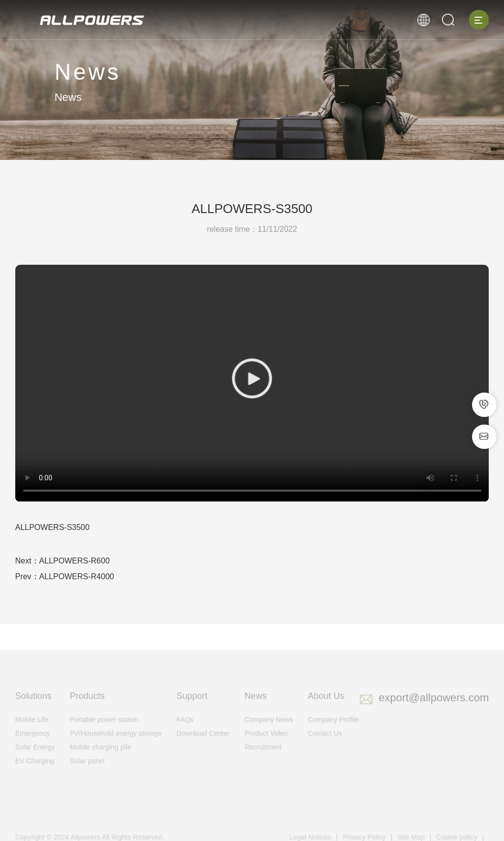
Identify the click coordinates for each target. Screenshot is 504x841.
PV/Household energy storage (116, 744)
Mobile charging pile (101, 757)
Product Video (266, 744)
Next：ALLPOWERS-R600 (63, 561)
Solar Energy (35, 757)
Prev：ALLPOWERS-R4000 (65, 576)
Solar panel (87, 771)
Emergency (33, 744)
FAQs (185, 730)
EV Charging (35, 771)
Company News (269, 730)
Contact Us (325, 744)
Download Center (203, 744)
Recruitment (263, 757)
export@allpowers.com (434, 708)
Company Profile (333, 730)
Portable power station (104, 730)
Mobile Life (32, 730)
